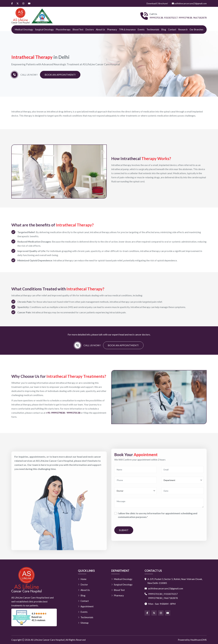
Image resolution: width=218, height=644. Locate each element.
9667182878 (200, 18)
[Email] (182, 471)
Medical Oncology (24, 29)
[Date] (182, 492)
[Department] (182, 481)
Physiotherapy (63, 29)
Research (183, 29)
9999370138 (156, 18)
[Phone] (135, 481)
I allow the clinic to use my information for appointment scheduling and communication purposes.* (158, 516)
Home (82, 579)
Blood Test (78, 29)
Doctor (83, 585)
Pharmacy (112, 29)
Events (141, 29)
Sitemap (83, 623)
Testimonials (153, 29)
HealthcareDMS (198, 640)
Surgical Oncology (44, 29)
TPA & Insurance (127, 29)
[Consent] (116, 515)
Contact (172, 29)
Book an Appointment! (60, 75)
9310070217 (171, 18)
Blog (164, 29)
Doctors (90, 29)
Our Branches (196, 29)
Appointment (86, 606)
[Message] (159, 504)
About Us (100, 29)
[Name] (135, 471)
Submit (124, 531)
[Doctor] (135, 492)
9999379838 (185, 18)
